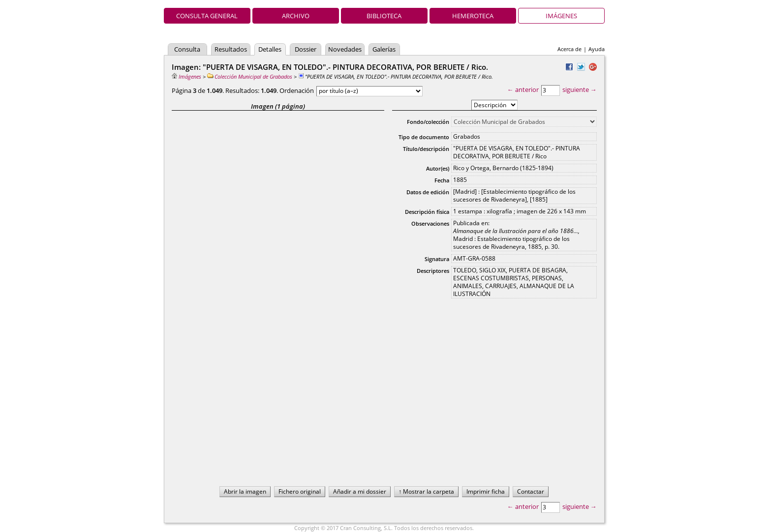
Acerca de (569, 49)
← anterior (523, 89)
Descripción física (427, 212)
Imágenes (561, 16)
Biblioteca (384, 16)
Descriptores (433, 271)
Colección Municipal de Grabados (250, 76)
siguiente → (580, 89)
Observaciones (430, 223)
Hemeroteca (473, 16)
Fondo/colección (428, 122)
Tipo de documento (424, 137)
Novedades (345, 49)
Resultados (231, 49)
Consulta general (207, 16)
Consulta (187, 49)
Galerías (384, 49)
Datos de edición (428, 192)
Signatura (437, 259)
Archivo (296, 16)
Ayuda (597, 49)
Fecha (442, 180)
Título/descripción (426, 149)
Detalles (270, 49)
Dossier (306, 49)
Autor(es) (438, 168)
